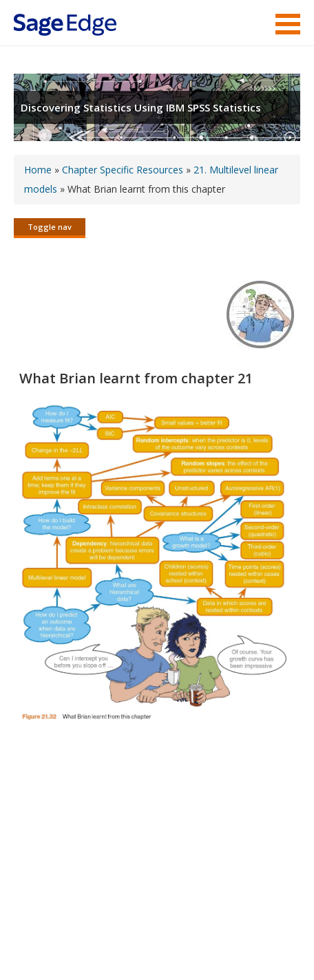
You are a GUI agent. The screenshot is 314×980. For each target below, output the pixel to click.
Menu (288, 24)
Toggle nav (50, 227)
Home (38, 170)
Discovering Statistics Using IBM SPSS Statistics (141, 107)
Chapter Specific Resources (123, 170)
